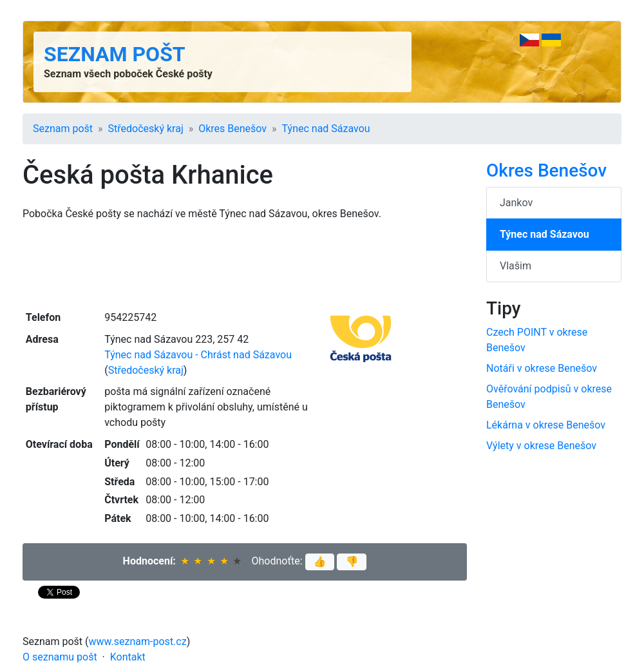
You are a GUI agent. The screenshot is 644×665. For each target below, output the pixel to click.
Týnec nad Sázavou (326, 129)
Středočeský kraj (146, 129)
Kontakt (128, 657)
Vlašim (516, 266)
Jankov (516, 203)
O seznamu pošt (60, 657)
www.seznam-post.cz (138, 641)
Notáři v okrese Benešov (542, 368)
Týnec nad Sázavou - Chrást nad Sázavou (198, 355)
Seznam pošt (115, 54)
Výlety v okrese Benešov (541, 446)
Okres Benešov (232, 129)
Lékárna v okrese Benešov (546, 425)
